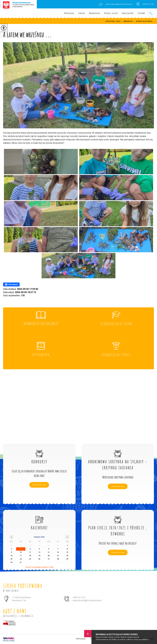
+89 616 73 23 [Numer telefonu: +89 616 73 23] (79, 597)
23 (11, 559)
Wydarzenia (94, 13)
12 (39, 552)
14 (58, 552)
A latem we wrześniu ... (143, 21)
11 (30, 552)
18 (30, 556)
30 (11, 562)
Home (118, 21)
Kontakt (141, 13)
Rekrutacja (69, 13)
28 (58, 559)
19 (39, 556)
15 (67, 552)
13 (49, 552)
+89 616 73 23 (145, 4)
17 (21, 556)
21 (58, 556)
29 (67, 559)
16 (11, 556)
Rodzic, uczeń (111, 13)
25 (30, 559)
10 (21, 552)
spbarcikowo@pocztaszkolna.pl (116, 4)
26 (39, 559)
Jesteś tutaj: (110, 21)
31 (21, 562)
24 (21, 559)
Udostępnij (11, 284)
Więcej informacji (39, 485)
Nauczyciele (128, 13)
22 (67, 556)
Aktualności (127, 21)
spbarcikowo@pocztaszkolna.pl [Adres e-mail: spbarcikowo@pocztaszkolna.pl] (87, 600)
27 (49, 559)
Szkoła (81, 13)
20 (49, 556)
